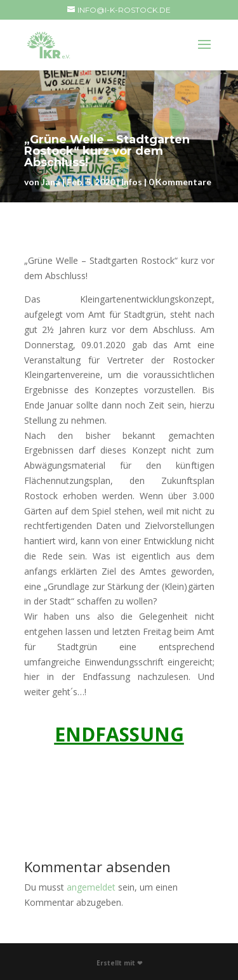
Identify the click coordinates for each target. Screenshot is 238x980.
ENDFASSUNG (119, 734)
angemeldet (91, 887)
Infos (132, 182)
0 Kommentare (180, 182)
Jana (51, 182)
